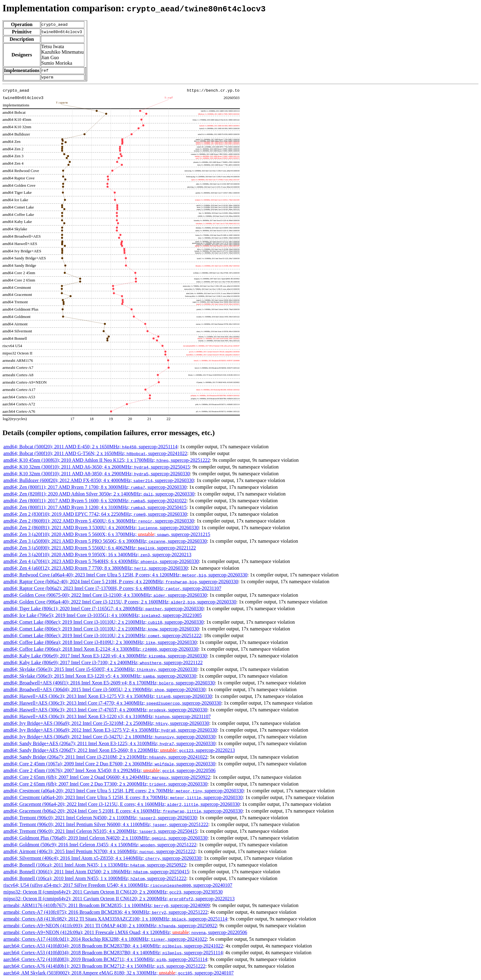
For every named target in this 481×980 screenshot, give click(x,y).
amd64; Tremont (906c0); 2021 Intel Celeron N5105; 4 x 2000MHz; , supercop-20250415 (100, 832)
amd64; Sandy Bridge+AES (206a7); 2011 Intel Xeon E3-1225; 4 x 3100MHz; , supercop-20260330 (109, 744)
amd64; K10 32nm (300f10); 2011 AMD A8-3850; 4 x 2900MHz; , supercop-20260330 (97, 475)
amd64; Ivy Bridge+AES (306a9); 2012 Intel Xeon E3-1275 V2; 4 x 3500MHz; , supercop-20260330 (110, 731)
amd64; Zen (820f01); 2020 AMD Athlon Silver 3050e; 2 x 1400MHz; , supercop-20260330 (99, 495)
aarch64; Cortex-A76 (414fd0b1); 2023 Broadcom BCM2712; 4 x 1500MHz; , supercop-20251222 (104, 967)
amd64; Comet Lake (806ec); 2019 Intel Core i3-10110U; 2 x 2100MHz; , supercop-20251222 (102, 636)
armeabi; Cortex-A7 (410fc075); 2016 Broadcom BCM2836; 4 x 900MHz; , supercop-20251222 (106, 913)
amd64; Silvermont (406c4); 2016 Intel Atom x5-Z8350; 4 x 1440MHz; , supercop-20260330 (102, 859)
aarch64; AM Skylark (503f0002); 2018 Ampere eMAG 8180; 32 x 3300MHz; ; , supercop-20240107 (119, 974)
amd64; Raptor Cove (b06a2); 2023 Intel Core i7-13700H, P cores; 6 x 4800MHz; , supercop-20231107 (112, 589)
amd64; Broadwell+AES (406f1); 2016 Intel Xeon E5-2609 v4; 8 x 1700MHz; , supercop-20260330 (109, 684)
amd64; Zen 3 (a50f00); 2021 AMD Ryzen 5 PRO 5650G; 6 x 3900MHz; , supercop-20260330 (105, 542)
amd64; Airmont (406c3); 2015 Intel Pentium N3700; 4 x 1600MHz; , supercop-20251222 (99, 852)
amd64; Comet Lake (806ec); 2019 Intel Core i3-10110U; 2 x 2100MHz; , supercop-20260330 (104, 623)
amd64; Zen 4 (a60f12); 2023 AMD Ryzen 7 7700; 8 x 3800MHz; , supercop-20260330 (96, 569)
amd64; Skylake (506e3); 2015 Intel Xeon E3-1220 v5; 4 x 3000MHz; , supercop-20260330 (100, 677)
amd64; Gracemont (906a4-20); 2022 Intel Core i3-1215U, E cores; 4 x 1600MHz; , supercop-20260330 (121, 805)
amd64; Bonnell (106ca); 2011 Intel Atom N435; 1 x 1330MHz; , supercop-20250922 (95, 866)
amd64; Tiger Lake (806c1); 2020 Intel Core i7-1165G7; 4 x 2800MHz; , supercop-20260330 (104, 609)
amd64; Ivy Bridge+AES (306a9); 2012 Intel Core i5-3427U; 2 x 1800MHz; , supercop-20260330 (109, 738)
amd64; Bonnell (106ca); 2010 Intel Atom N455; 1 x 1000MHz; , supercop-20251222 (95, 879)
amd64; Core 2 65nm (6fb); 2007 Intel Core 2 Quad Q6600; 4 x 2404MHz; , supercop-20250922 (107, 778)
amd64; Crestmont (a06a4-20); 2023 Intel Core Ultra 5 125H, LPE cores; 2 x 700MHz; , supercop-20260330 (123, 792)
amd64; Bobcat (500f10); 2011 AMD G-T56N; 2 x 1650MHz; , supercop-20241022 (95, 454)
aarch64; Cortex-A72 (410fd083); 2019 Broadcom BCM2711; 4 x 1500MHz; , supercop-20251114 (105, 960)
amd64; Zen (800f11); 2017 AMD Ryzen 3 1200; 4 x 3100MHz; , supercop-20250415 (95, 508)
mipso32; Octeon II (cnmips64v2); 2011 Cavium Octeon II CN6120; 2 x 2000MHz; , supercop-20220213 (119, 900)
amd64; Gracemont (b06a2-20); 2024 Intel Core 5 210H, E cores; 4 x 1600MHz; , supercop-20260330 (123, 812)
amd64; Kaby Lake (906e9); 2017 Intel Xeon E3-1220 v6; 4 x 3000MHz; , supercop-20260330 (105, 657)
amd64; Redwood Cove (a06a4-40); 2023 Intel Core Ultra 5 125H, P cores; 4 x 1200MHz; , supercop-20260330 (125, 576)
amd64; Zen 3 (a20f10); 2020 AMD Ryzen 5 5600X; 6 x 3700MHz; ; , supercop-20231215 (107, 535)
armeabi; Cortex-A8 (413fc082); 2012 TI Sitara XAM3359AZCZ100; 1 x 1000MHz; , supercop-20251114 (115, 920)
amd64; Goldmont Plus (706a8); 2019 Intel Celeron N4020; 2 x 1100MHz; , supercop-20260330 (105, 839)
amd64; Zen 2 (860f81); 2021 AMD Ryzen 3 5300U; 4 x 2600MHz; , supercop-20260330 (101, 528)
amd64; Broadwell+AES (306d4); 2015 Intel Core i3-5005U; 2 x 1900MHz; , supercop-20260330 (104, 690)
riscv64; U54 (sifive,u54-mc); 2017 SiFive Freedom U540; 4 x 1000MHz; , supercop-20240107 (118, 886)
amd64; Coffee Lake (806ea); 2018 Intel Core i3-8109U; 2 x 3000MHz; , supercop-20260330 (100, 643)
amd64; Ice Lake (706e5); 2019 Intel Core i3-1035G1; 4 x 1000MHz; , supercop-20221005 (103, 616)
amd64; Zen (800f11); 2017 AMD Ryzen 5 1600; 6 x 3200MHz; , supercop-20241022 (95, 501)
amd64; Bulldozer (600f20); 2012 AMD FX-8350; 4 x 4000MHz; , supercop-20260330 (99, 481)
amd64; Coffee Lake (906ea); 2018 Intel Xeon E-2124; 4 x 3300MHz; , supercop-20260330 (101, 650)
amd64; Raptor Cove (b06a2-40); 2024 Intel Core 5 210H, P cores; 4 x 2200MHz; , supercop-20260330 (121, 582)
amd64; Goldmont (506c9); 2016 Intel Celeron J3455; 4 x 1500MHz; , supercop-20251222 (100, 846)
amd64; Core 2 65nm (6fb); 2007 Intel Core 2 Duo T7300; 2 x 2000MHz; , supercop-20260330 (105, 785)
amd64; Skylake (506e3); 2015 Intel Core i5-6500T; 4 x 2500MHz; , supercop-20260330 (100, 670)
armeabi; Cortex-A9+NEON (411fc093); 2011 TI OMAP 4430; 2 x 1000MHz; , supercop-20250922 (110, 926)
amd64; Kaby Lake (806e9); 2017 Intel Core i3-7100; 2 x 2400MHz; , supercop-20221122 (103, 663)
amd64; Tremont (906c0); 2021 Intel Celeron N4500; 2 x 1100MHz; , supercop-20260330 (100, 819)
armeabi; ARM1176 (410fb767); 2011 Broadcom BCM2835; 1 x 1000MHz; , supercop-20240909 (107, 906)
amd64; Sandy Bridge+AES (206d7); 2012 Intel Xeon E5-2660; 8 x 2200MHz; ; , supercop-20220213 (119, 751)
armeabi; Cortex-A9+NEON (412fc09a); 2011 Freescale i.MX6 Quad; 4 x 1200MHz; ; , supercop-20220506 (125, 933)
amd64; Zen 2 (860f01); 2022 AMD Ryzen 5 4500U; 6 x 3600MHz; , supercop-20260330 (99, 522)
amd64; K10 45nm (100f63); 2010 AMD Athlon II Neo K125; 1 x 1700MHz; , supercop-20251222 (107, 461)
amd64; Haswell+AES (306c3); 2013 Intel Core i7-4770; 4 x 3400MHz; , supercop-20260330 (112, 704)
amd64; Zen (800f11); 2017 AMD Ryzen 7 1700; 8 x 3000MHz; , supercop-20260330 (95, 488)
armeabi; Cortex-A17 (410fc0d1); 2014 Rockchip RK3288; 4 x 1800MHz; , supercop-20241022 (105, 940)
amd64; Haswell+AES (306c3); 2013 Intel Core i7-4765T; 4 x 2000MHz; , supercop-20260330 (105, 711)
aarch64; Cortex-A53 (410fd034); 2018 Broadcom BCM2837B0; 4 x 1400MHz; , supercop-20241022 (113, 947)
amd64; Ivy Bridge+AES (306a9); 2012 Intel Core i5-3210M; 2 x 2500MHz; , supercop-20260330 (106, 724)
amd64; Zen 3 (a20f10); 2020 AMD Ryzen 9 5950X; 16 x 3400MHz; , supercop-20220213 (97, 555)
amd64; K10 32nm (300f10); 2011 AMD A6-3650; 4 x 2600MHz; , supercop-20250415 (97, 468)
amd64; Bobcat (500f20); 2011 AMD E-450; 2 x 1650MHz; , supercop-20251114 (90, 448)
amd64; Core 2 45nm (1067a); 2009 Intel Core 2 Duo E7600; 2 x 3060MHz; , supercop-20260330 (109, 765)
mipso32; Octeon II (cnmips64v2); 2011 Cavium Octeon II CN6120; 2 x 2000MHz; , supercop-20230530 (113, 893)
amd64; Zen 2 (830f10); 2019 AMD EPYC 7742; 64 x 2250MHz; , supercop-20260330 (95, 515)
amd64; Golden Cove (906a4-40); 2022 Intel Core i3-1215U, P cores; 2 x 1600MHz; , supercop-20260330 (120, 603)
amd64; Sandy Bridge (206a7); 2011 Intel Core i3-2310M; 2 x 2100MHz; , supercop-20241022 (105, 758)
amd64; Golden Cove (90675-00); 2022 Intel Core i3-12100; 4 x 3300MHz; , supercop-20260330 (105, 596)
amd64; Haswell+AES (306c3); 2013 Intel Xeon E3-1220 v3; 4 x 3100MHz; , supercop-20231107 (107, 717)
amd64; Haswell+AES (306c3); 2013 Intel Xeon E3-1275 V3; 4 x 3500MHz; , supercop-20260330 (108, 697)
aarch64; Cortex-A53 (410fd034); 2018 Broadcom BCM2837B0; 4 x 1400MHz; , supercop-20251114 (113, 953)
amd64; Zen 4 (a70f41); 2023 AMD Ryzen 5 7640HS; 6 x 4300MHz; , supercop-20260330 (101, 562)
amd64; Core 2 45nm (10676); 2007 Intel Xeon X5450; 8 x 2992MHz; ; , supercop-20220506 (110, 771)
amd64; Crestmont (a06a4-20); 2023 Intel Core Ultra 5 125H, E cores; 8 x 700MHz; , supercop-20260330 (123, 798)
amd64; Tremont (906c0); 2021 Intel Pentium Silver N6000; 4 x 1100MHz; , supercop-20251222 (106, 825)
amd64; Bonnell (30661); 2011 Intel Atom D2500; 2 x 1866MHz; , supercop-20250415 (96, 873)
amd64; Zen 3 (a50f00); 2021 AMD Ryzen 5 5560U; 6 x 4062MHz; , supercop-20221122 (100, 549)
